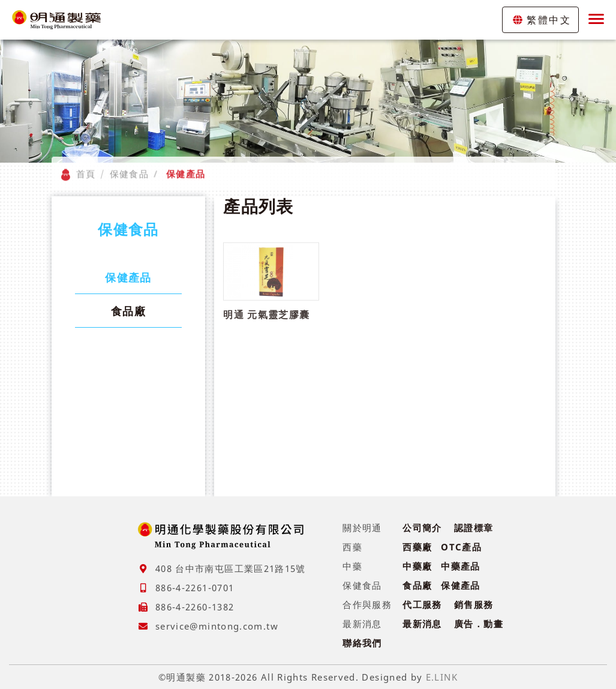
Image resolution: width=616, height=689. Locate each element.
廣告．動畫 (479, 624)
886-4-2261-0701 (195, 588)
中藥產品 (460, 566)
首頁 (86, 167)
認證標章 (474, 528)
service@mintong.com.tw (217, 626)
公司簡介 (422, 528)
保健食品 (129, 167)
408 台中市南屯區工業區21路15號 (231, 568)
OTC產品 (461, 547)
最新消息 (422, 624)
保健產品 (128, 277)
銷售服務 (474, 604)
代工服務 (422, 604)
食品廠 (128, 311)
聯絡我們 (362, 643)
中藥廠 (417, 566)
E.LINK (442, 677)
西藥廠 (417, 547)
